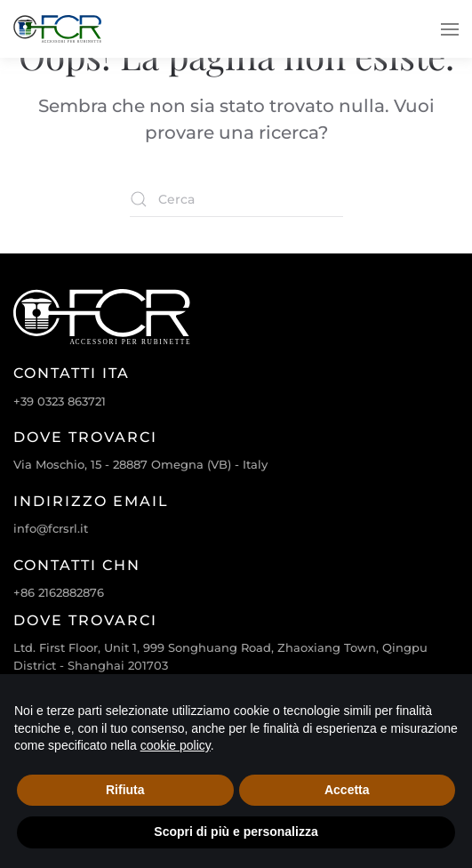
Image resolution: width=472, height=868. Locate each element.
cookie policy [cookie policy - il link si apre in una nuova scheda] (176, 745)
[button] (450, 29)
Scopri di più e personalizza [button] (236, 832)
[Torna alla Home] (58, 29)
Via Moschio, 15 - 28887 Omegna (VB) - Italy (140, 464)
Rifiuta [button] (125, 790)
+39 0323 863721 (60, 401)
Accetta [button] (347, 790)
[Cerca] (236, 199)
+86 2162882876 (59, 592)
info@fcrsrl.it (51, 528)
